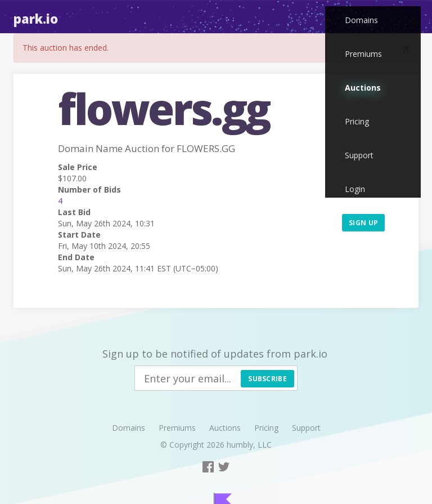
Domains (361, 20)
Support (359, 155)
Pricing (357, 121)
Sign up (363, 223)
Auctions (363, 88)
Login (355, 189)
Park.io (36, 19)
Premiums (363, 54)
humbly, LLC (249, 445)
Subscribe (267, 379)
